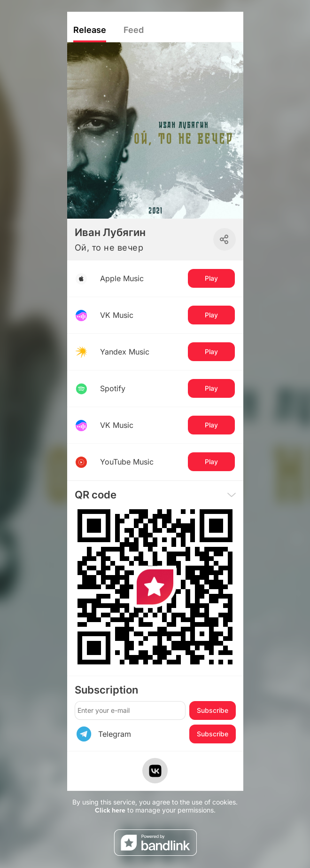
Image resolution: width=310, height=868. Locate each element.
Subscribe (213, 710)
